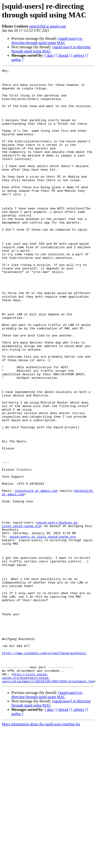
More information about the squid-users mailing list (41, 847)
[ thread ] (63, 55)
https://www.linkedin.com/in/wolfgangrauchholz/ (44, 770)
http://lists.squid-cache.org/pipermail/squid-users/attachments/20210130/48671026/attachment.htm (48, 800)
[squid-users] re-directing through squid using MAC (47, 41)
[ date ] (50, 55)
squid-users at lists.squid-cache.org (42, 630)
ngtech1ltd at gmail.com (48, 26)
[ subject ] (79, 55)
